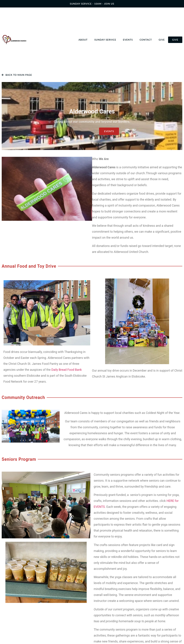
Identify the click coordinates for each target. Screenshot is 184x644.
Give (162, 40)
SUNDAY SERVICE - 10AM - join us (92, 4)
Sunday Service (105, 40)
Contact (146, 40)
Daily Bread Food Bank (66, 370)
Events (128, 40)
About (83, 40)
